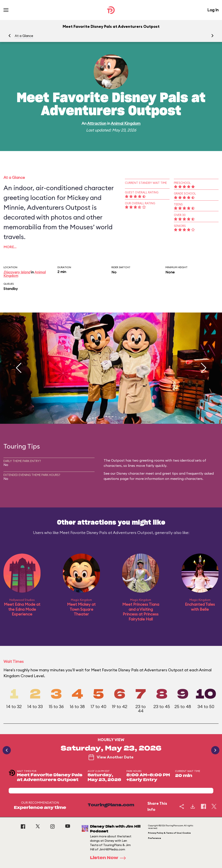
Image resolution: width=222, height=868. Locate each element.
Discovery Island (17, 272)
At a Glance (24, 36)
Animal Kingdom (126, 123)
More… (10, 247)
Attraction (97, 123)
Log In (213, 10)
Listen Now (109, 858)
